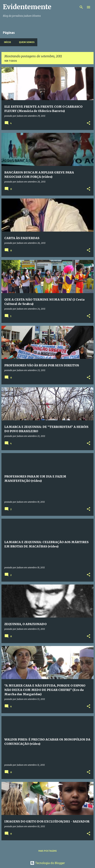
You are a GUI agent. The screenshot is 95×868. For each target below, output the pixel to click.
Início (6, 42)
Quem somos (26, 42)
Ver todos (11, 61)
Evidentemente (27, 7)
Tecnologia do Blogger (47, 863)
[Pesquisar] (81, 7)
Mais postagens (48, 851)
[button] (89, 123)
